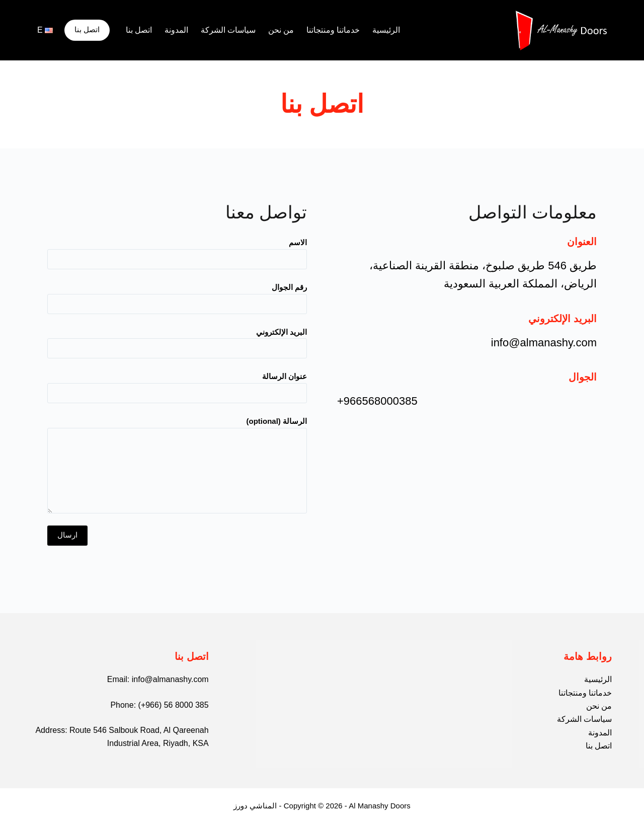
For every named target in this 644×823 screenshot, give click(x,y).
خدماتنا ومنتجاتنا (333, 30)
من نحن (281, 30)
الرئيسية (386, 30)
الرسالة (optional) (177, 465)
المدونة (176, 30)
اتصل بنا (139, 30)
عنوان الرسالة (177, 385)
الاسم (177, 251)
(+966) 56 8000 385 (174, 705)
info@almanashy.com (170, 679)
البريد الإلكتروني (177, 340)
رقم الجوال (177, 295)
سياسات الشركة (228, 30)
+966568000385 (377, 401)
